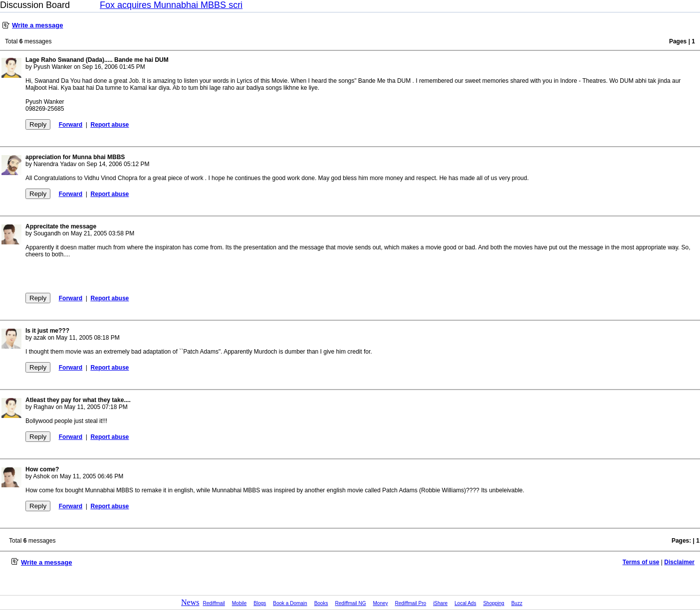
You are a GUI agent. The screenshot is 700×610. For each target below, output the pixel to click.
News (190, 602)
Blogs (260, 603)
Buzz (517, 603)
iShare (440, 603)
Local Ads (465, 603)
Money (381, 603)
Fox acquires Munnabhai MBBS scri (171, 5)
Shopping (493, 603)
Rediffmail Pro (411, 603)
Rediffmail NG (350, 603)
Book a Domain (290, 603)
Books (321, 603)
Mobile (239, 603)
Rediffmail (214, 603)
